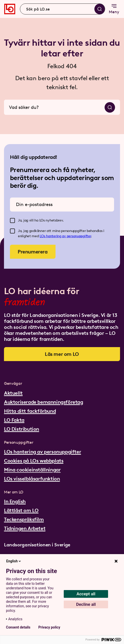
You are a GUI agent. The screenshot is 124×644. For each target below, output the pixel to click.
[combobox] (62, 9)
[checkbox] (12, 220)
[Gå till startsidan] (10, 9)
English (14, 561)
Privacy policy (49, 627)
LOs (43, 236)
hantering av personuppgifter (68, 236)
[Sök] (100, 9)
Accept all (86, 594)
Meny (114, 9)
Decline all (86, 604)
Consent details (18, 627)
